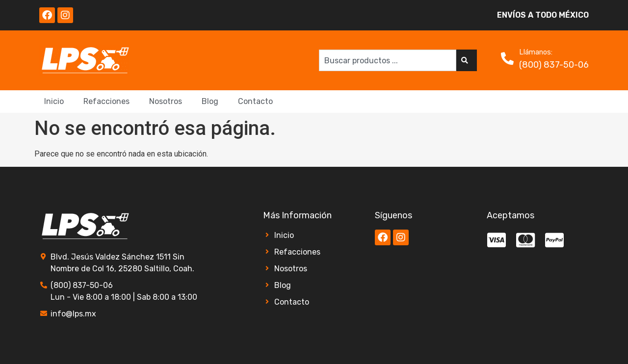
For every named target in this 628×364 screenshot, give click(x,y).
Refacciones (106, 101)
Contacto (255, 101)
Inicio (54, 101)
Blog (210, 101)
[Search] (467, 60)
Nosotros (166, 101)
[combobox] (388, 60)
